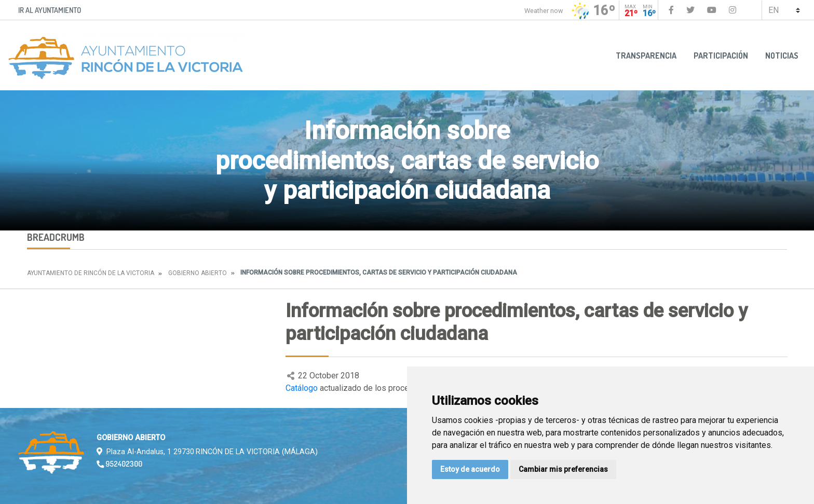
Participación (721, 56)
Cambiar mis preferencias (563, 469)
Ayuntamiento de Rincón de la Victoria (91, 273)
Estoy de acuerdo (470, 469)
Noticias (782, 56)
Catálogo (302, 388)
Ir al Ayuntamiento (50, 10)
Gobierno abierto (198, 273)
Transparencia (646, 56)
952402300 (119, 464)
